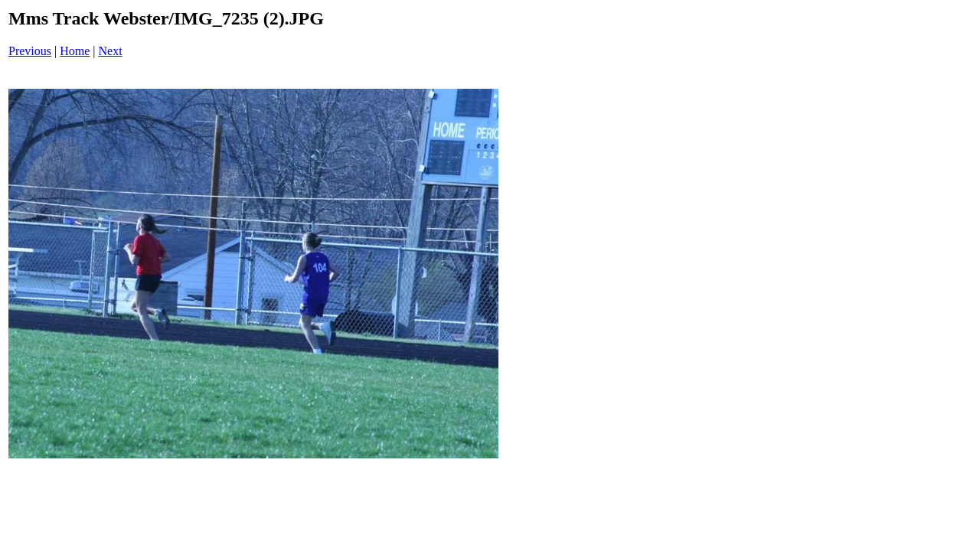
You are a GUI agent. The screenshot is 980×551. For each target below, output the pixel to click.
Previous (30, 51)
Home (75, 51)
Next (111, 51)
